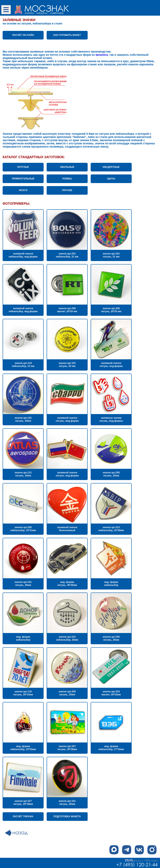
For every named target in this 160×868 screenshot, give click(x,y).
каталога (102, 55)
